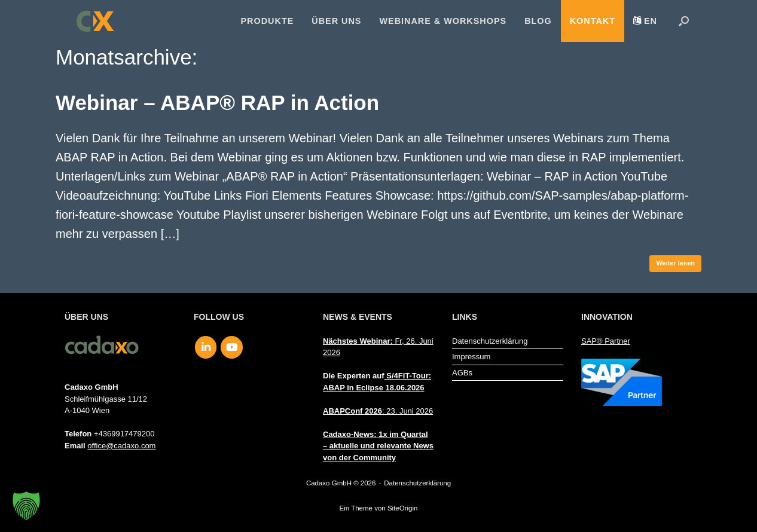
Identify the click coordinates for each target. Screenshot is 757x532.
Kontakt (593, 21)
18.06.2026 (405, 388)
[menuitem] (645, 21)
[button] (684, 21)
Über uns (336, 21)
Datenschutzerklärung (490, 341)
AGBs (462, 373)
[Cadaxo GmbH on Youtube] (232, 347)
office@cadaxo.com (121, 446)
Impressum (471, 357)
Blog (538, 21)
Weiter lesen (675, 263)
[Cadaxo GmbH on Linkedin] (206, 347)
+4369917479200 (124, 434)
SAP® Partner (606, 341)
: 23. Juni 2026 (378, 411)
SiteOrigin (403, 508)
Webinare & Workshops (443, 21)
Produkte (268, 21)
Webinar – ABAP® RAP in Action (217, 103)
